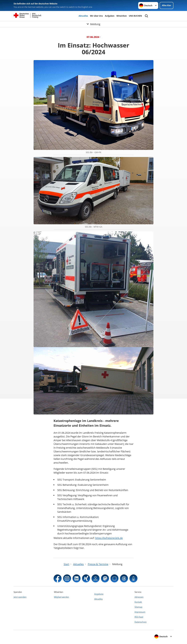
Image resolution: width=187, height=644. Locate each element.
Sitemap (138, 607)
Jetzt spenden (20, 597)
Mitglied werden (61, 597)
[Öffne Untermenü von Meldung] (93, 24)
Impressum (140, 612)
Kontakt (138, 602)
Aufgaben (110, 16)
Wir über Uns (96, 16)
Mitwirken (122, 16)
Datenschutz (141, 622)
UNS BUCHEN (135, 16)
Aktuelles (83, 16)
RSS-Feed (139, 617)
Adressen (139, 597)
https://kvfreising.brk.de (109, 538)
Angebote (99, 594)
